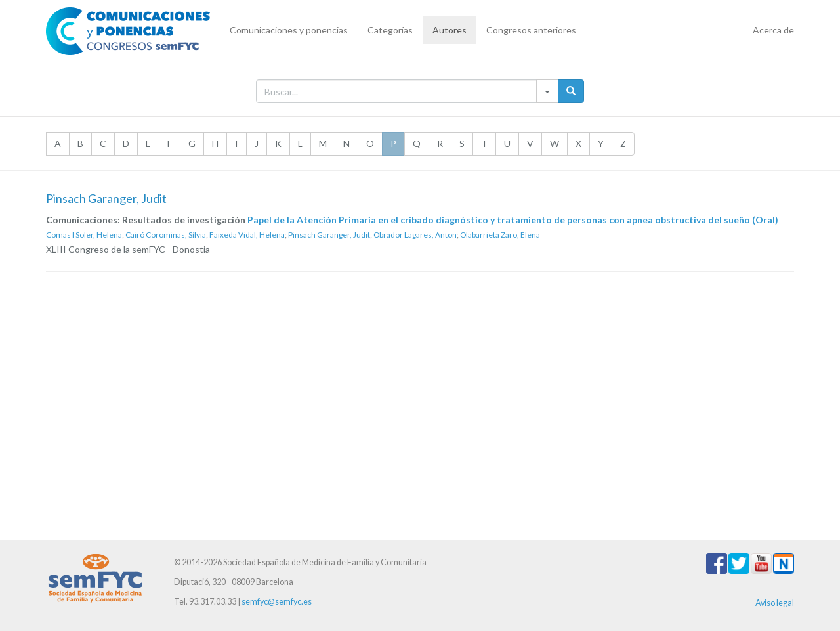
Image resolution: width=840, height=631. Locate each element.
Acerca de (773, 30)
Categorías (390, 30)
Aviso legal (775, 603)
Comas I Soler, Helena (84, 235)
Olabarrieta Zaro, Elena (500, 235)
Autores (450, 30)
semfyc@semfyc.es (277, 602)
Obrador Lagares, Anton (415, 235)
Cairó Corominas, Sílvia (166, 235)
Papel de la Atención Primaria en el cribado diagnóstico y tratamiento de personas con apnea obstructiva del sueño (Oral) (513, 220)
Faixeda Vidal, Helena (247, 235)
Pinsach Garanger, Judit (329, 235)
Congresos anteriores (531, 30)
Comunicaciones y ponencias (289, 30)
